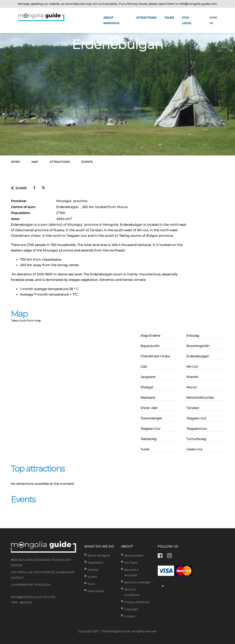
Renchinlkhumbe (200, 398)
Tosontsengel (151, 418)
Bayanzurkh (150, 346)
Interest (93, 570)
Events (87, 162)
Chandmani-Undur (155, 356)
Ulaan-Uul (194, 449)
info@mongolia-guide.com (198, 4)
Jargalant (148, 377)
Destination (95, 563)
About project (134, 555)
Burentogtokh (198, 346)
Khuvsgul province (72, 201)
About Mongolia (99, 555)
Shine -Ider (149, 408)
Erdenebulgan (198, 356)
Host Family (96, 591)
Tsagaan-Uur (151, 429)
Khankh (192, 377)
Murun (192, 387)
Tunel (145, 449)
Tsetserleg (149, 439)
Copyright (131, 609)
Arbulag (193, 336)
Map (35, 162)
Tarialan (193, 408)
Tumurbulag (196, 439)
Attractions (146, 18)
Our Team (131, 563)
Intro (15, 162)
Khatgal (147, 387)
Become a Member (137, 582)
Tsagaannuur (197, 429)
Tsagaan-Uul (196, 418)
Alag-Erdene (150, 336)
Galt (144, 367)
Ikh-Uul (192, 367)
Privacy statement (137, 602)
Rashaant (148, 398)
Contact (130, 616)
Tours (169, 18)
